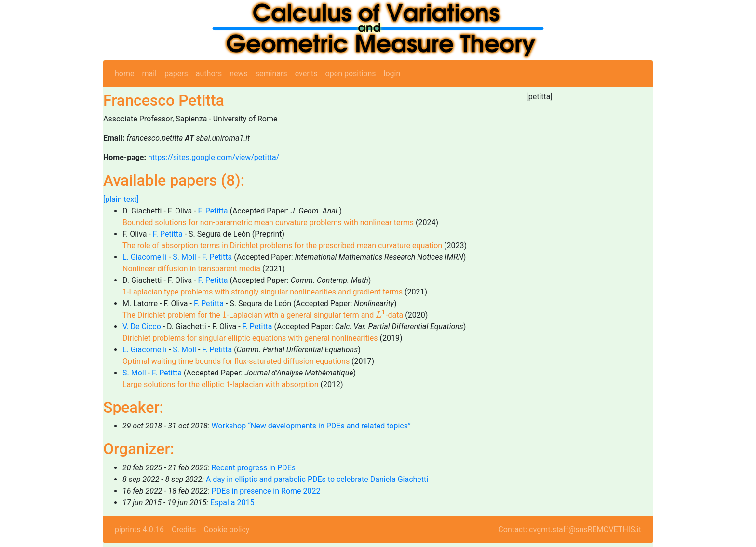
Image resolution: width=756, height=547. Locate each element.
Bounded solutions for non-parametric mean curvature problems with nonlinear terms (268, 222)
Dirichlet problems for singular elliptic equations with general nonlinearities (250, 338)
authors (209, 73)
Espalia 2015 (232, 502)
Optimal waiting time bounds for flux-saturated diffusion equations (236, 361)
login (392, 73)
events (306, 73)
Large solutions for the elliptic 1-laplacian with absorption (220, 384)
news (239, 73)
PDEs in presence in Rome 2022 (266, 491)
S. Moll (184, 257)
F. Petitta (213, 211)
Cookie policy (226, 529)
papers (176, 73)
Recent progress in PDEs (254, 468)
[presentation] (225, 314)
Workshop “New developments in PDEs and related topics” (311, 426)
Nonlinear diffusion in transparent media (191, 269)
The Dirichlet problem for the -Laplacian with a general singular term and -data (263, 315)
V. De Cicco (142, 327)
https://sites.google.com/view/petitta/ (214, 157)
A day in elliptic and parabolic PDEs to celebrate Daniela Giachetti (317, 479)
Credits (184, 529)
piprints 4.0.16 (139, 529)
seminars (271, 73)
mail (149, 73)
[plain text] (121, 199)
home (124, 73)
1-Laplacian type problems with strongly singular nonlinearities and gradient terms (263, 292)
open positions (351, 73)
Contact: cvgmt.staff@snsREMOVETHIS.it (570, 529)
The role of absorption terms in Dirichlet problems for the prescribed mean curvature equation (282, 246)
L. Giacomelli (145, 257)
